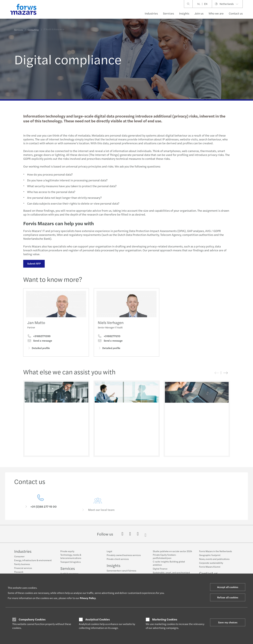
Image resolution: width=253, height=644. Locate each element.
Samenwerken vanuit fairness (121, 570)
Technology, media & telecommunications (71, 556)
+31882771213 (109, 342)
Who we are (216, 13)
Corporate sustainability (211, 563)
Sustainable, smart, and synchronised (171, 572)
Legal (109, 551)
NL (199, 4)
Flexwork (19, 572)
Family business (22, 564)
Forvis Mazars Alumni (210, 567)
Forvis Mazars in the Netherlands (215, 551)
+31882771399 (39, 337)
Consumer (19, 556)
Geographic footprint (210, 555)
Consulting (33, 29)
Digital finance (160, 569)
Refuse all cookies (228, 597)
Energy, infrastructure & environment (33, 560)
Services (168, 13)
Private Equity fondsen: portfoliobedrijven (164, 556)
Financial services (23, 568)
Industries (151, 13)
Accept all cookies (228, 587)
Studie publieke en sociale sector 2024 (172, 551)
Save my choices (228, 622)
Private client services (118, 559)
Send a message (40, 342)
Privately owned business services (124, 555)
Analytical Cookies (98, 619)
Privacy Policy (88, 598)
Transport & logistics (71, 562)
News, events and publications (214, 559)
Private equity (67, 551)
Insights (184, 13)
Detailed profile (39, 349)
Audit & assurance (69, 573)
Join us (199, 13)
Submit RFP (34, 263)
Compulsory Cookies (32, 619)
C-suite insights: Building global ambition (169, 563)
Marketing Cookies (165, 619)
